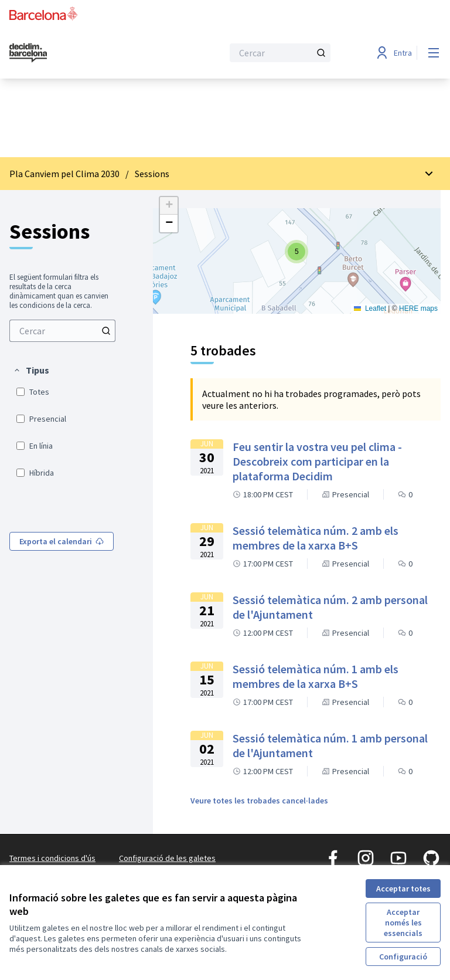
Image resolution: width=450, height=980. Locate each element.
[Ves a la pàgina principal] (87, 53)
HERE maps (418, 308)
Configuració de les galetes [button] (167, 858)
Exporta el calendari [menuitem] (62, 541)
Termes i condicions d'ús (52, 858)
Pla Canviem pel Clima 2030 (64, 174)
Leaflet (370, 308)
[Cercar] (280, 53)
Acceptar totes (403, 889)
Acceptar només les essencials (403, 923)
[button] (31, 370)
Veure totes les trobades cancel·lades (259, 801)
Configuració (403, 957)
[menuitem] (62, 331)
